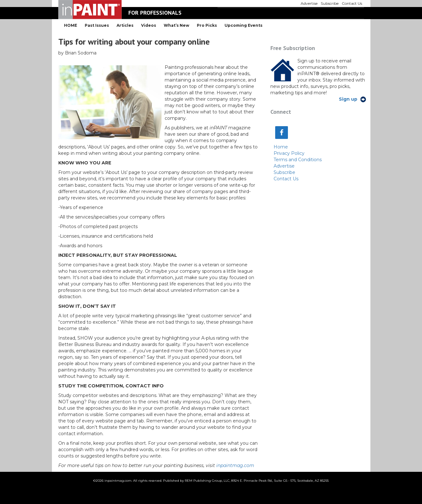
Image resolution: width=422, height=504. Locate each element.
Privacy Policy (289, 153)
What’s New (176, 25)
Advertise (284, 166)
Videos (149, 25)
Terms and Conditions (298, 160)
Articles (125, 25)
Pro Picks (207, 25)
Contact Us (286, 179)
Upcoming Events (243, 25)
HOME (71, 25)
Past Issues (97, 25)
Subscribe (284, 172)
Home (281, 147)
